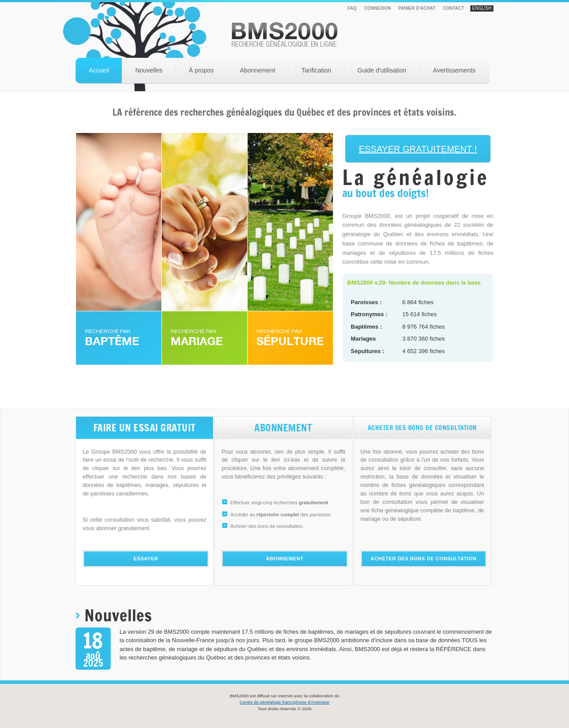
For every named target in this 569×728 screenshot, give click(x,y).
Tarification (316, 70)
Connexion (378, 8)
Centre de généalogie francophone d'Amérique (284, 702)
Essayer (146, 559)
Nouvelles (149, 70)
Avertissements (454, 70)
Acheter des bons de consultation (424, 559)
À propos (201, 70)
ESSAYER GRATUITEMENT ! (418, 149)
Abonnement (258, 70)
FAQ (352, 8)
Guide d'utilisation (382, 70)
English (482, 8)
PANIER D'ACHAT (417, 8)
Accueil (99, 70)
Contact (453, 8)
